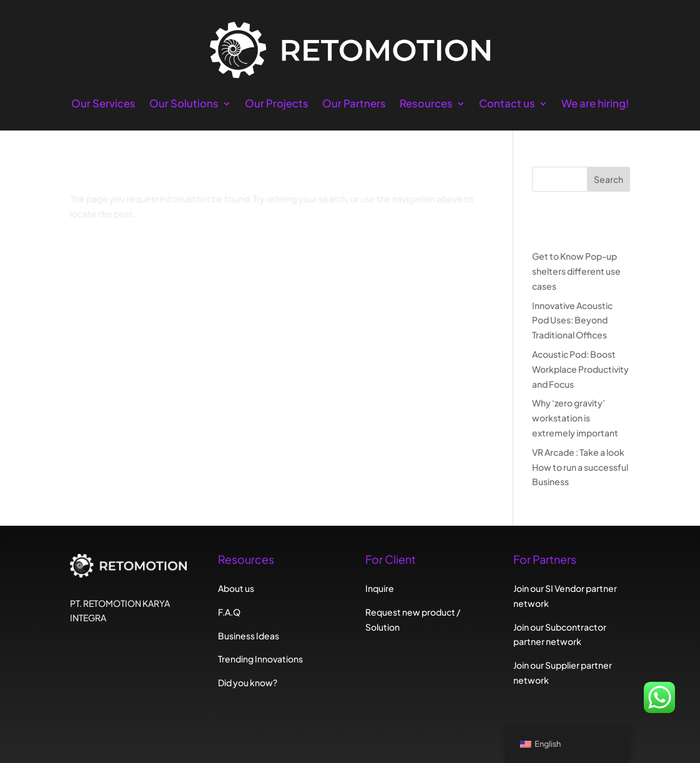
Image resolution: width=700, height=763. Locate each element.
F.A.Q (229, 612)
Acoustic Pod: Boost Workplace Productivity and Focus (580, 369)
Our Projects (277, 105)
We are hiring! (595, 105)
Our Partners (354, 105)
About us (236, 588)
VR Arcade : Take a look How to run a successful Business (580, 467)
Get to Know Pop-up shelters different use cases (576, 271)
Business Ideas (249, 636)
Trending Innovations (260, 659)
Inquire (380, 588)
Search (609, 179)
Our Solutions (184, 105)
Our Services (103, 105)
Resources (426, 105)
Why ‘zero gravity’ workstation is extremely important (575, 418)
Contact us (507, 105)
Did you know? (248, 682)
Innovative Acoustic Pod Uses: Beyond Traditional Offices (572, 320)
